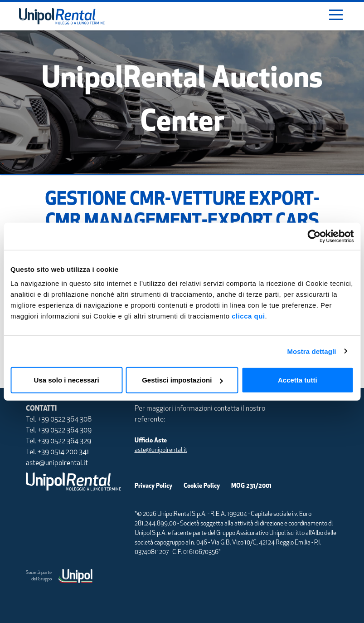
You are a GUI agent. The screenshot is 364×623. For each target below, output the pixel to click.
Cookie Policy (202, 486)
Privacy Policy (153, 486)
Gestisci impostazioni (182, 380)
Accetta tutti (298, 380)
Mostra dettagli (311, 351)
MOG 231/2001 (251, 486)
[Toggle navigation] (336, 16)
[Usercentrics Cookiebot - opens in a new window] (314, 236)
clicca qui (248, 316)
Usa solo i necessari (67, 380)
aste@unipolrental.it (161, 450)
